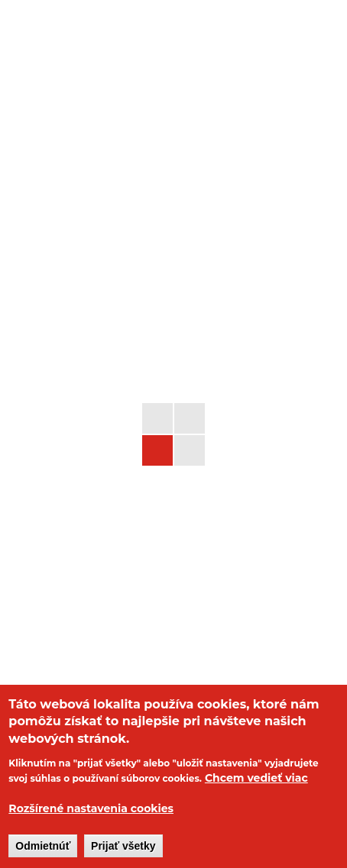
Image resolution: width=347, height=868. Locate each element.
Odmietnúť (43, 846)
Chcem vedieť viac (256, 778)
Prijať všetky (123, 846)
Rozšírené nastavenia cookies (91, 808)
